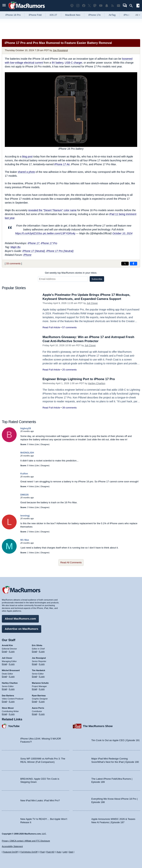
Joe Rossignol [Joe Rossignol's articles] (39, 658)
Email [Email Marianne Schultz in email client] (35, 689)
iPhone (27, 255)
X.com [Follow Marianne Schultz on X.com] (42, 689)
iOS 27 (53, 15)
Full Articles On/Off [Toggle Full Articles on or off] (29, 852)
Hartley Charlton (97, 383)
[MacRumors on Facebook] (84, 6)
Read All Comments (71, 562)
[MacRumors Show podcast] (72, 6)
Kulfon (24, 474)
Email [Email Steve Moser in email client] (4, 714)
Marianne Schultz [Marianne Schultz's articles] (40, 683)
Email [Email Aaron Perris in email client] (35, 714)
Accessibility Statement (12, 846)
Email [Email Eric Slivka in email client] (35, 651)
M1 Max (25, 540)
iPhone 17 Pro (49, 243)
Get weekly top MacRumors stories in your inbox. (71, 273)
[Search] (132, 6)
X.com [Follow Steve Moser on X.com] (12, 714)
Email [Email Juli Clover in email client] (4, 664)
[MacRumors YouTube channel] (101, 6)
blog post (27, 157)
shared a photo (26, 172)
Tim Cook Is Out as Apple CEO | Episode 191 (116, 740)
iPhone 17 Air (62, 164)
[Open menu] (4, 6)
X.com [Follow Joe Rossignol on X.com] (42, 664)
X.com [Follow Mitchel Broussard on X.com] (12, 676)
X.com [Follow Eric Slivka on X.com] (42, 651)
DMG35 (24, 495)
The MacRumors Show (98, 726)
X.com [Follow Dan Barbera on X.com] (12, 701)
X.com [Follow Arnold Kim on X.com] (12, 651)
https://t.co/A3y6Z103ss (29, 233)
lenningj (25, 516)
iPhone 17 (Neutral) (34, 251)
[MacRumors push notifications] (107, 6)
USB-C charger (73, 63)
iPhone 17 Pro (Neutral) (60, 251)
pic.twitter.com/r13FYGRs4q (59, 233)
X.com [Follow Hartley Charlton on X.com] (12, 689)
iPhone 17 (34, 243)
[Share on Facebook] (133, 264)
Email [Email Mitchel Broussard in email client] (4, 676)
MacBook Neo (73, 15)
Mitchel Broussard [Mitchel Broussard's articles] (11, 670)
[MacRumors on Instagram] (78, 6)
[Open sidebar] (138, 6)
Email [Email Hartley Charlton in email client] (4, 689)
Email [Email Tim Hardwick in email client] (35, 676)
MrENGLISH (27, 453)
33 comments (13, 263)
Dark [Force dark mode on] (71, 852)
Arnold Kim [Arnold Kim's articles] (7, 645)
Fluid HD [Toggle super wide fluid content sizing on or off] (50, 852)
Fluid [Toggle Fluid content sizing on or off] (42, 852)
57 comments (69, 327)
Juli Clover (92, 303)
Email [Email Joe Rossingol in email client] (35, 664)
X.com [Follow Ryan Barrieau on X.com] (42, 701)
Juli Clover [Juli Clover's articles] (7, 658)
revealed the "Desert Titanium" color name (52, 210)
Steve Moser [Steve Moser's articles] (8, 708)
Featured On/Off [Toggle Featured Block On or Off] (10, 852)
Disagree (45, 444)
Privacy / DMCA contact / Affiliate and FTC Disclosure (26, 841)
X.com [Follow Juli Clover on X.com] (12, 664)
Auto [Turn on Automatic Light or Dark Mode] (59, 852)
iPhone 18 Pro (13, 15)
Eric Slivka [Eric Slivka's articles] (37, 645)
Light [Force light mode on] (65, 852)
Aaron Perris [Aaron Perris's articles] (38, 708)
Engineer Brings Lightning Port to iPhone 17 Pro (79, 379)
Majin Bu (16, 247)
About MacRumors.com (20, 619)
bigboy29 (26, 428)
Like (37, 444)
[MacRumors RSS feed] (113, 6)
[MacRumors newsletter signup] (119, 6)
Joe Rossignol (60, 50)
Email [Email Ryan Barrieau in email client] (35, 701)
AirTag (112, 15)
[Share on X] (125, 264)
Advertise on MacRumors (22, 629)
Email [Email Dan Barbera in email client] (4, 701)
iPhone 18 (129, 15)
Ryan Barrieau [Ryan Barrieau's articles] (39, 696)
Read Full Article (51, 327)
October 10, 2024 (122, 233)
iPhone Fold (35, 15)
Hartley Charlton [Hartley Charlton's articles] (10, 683)
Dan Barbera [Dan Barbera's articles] (8, 696)
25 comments (69, 370)
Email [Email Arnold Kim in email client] (4, 651)
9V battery (58, 63)
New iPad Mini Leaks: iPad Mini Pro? (40, 800)
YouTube (14, 726)
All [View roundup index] (138, 15)
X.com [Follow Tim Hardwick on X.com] (42, 676)
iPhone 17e (94, 15)
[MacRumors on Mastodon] (95, 6)
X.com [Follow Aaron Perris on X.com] (42, 714)
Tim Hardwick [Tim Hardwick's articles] (39, 670)
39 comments (69, 408)
